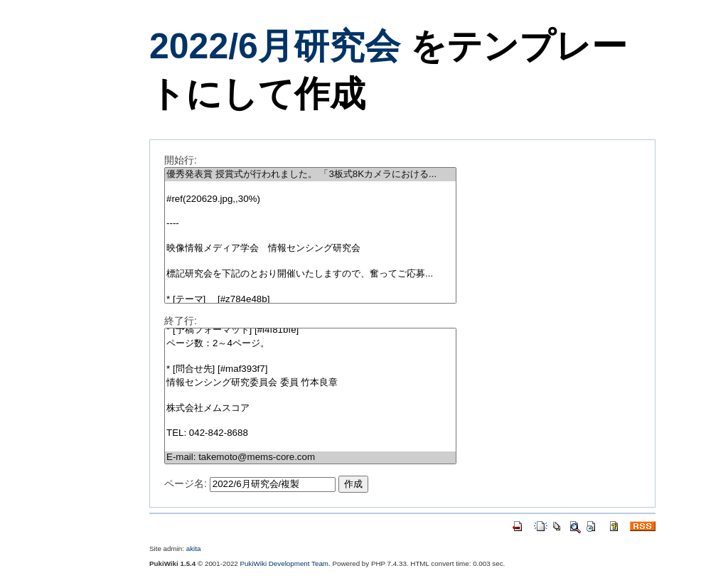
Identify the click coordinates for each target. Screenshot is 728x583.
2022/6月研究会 (275, 46)
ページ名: (186, 483)
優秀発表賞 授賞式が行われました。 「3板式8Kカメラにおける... (310, 175)
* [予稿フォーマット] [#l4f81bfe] (310, 330)
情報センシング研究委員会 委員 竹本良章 (310, 383)
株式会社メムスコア (310, 408)
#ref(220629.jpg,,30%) (310, 199)
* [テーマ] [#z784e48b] (310, 300)
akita (194, 549)
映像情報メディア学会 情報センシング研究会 (310, 248)
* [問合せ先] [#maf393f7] (310, 369)
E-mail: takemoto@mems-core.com (310, 458)
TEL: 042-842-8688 (310, 433)
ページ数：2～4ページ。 (310, 344)
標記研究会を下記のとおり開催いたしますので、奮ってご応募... (310, 274)
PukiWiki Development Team (285, 563)
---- (310, 224)
